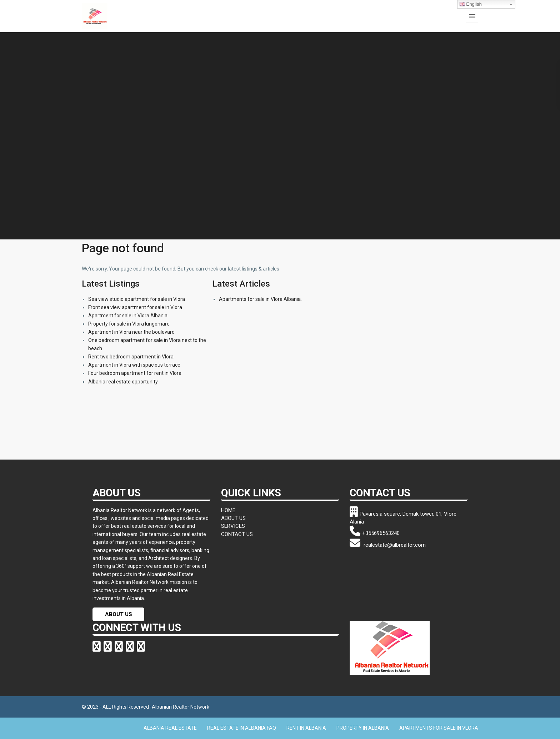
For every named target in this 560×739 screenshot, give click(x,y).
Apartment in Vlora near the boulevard (131, 332)
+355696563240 (375, 533)
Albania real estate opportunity (123, 382)
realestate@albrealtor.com (388, 545)
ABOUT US (119, 614)
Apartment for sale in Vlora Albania (128, 316)
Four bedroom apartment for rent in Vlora (135, 373)
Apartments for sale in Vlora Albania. (260, 299)
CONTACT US (237, 534)
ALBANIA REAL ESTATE (170, 728)
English (471, 4)
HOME (228, 510)
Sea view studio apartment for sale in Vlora (137, 299)
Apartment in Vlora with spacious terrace (134, 365)
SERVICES (233, 526)
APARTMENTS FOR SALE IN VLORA (439, 728)
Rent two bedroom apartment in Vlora (131, 357)
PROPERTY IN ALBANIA (363, 728)
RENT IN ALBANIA (306, 728)
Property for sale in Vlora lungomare (129, 324)
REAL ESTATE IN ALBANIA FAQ (242, 728)
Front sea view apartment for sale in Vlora (135, 307)
